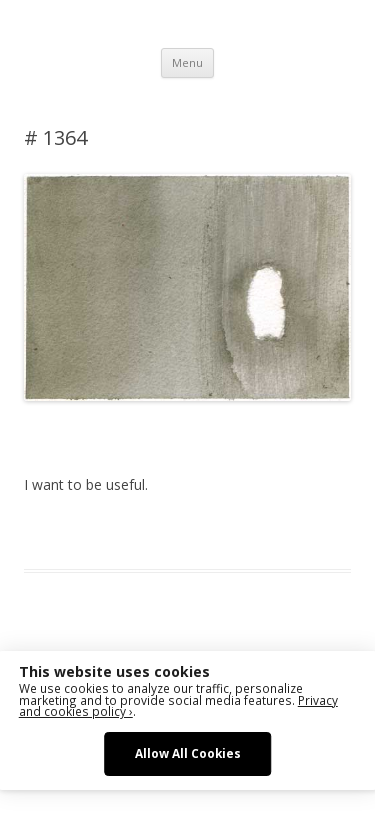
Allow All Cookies (188, 753)
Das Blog (201, 533)
